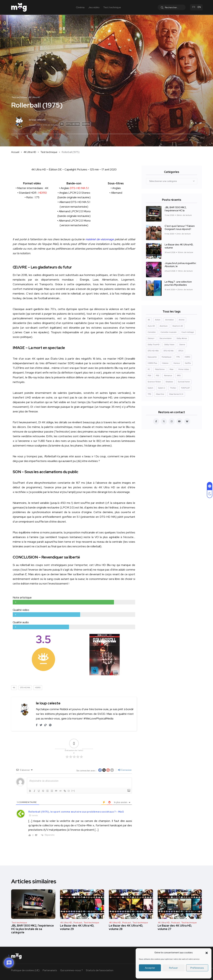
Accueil (15, 152)
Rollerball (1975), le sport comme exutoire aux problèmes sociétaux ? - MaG (76, 812)
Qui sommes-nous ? (71, 970)
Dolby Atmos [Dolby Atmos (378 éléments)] (182, 338)
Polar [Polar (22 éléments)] (172, 369)
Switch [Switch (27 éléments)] (150, 388)
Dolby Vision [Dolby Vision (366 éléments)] (169, 345)
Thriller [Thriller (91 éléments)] (173, 388)
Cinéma (80, 7)
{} (69, 791)
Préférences (197, 968)
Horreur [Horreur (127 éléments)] (177, 363)
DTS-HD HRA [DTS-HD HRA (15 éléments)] (153, 351)
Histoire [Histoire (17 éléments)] (165, 363)
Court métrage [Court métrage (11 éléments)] (188, 332)
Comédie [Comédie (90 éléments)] (152, 332)
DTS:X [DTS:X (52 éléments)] (181, 351)
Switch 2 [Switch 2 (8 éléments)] (162, 388)
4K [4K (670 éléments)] (149, 320)
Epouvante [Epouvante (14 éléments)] (152, 357)
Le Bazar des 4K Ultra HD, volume (179, 246)
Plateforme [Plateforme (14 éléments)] (160, 369)
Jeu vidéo (94, 7)
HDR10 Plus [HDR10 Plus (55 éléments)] (152, 363)
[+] (73, 791)
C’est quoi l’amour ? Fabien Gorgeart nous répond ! (180, 228)
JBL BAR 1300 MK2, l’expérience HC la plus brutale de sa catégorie (32, 929)
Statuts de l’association (100, 970)
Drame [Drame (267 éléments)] (182, 345)
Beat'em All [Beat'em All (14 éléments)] (178, 326)
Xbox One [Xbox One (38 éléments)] (160, 394)
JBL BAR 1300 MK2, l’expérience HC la (176, 209)
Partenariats (50, 970)
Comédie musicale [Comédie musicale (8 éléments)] (169, 332)
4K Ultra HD (30, 152)
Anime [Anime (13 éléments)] (182, 320)
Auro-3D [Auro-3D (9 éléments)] (151, 326)
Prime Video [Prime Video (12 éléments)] (184, 369)
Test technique (112, 7)
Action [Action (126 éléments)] (158, 320)
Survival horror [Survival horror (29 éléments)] (184, 382)
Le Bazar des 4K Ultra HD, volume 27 (175, 927)
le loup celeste (48, 703)
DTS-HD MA (73, 124)
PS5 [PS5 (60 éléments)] (158, 376)
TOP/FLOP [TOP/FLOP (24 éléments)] (185, 388)
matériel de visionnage (100, 239)
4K (62, 124)
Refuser (173, 968)
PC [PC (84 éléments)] (149, 369)
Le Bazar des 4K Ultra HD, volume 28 (126, 927)
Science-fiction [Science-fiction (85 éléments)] (154, 382)
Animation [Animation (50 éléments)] (170, 320)
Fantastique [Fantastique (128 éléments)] (167, 357)
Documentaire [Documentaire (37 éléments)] (166, 338)
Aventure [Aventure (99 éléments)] (164, 326)
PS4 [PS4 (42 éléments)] (149, 376)
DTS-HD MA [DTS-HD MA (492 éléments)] (169, 351)
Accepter (150, 968)
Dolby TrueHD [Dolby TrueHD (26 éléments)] (154, 345)
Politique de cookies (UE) (25, 970)
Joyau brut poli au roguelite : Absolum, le (181, 265)
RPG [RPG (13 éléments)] (179, 376)
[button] (207, 953)
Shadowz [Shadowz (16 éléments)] (169, 382)
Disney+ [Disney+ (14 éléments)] (151, 338)
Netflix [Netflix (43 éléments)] (188, 363)
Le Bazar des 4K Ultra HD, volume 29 (77, 927)
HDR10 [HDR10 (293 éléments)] (187, 357)
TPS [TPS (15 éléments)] (149, 394)
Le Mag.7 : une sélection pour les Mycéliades (178, 283)
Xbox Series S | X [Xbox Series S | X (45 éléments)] (176, 394)
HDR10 (86, 124)
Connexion (125, 770)
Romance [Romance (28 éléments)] (168, 376)
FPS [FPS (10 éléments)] (178, 357)
